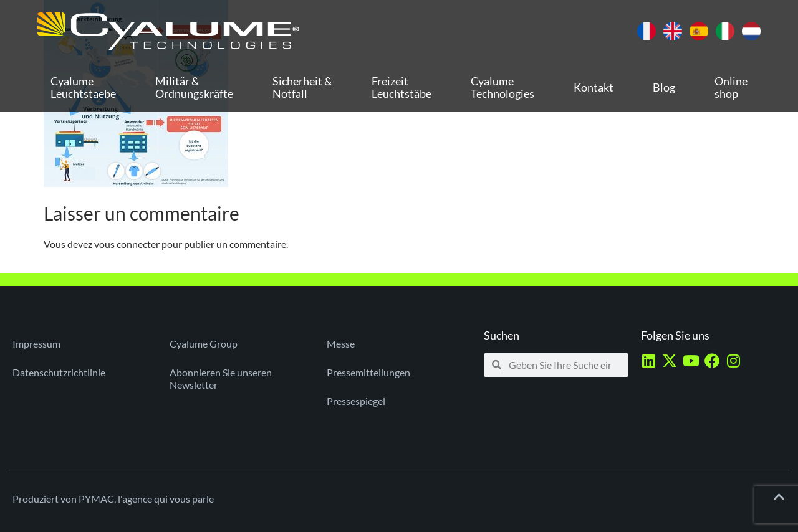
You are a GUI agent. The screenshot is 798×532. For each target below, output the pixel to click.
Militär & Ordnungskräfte (194, 87)
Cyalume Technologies (502, 87)
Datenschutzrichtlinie (59, 372)
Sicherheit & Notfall (302, 87)
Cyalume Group (204, 344)
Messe (341, 344)
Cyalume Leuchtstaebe (83, 87)
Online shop (731, 87)
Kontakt (594, 87)
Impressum (36, 344)
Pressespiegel (356, 401)
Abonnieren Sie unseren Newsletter (221, 378)
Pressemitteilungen (368, 372)
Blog (664, 87)
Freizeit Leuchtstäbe (401, 87)
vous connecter (127, 244)
